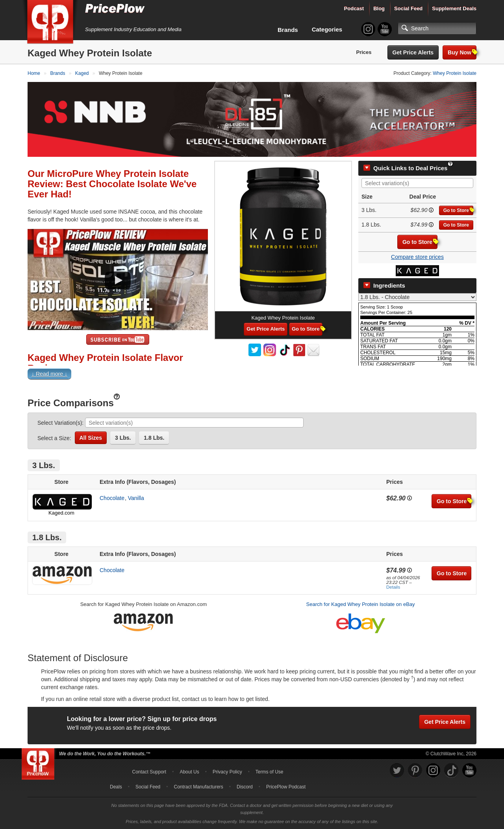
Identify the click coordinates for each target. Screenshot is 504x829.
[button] (252, 376)
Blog (379, 8)
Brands (288, 30)
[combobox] (417, 183)
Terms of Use (270, 772)
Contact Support (149, 772)
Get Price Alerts (413, 52)
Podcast (354, 8)
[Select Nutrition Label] (417, 297)
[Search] (437, 28)
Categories (327, 29)
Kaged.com (61, 513)
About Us (189, 772)
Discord (245, 787)
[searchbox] (419, 183)
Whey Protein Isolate (455, 73)
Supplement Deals (454, 8)
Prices (364, 52)
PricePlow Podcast (286, 787)
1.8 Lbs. (154, 438)
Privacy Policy (227, 772)
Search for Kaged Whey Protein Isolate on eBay (361, 604)
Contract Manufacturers (198, 787)
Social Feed (408, 8)
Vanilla (136, 498)
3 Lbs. (123, 438)
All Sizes (91, 438)
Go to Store (458, 210)
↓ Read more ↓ (49, 374)
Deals (116, 787)
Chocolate (112, 498)
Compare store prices (417, 257)
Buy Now (462, 52)
